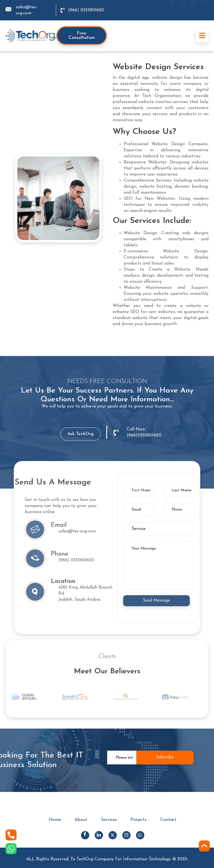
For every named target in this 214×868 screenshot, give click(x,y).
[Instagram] (126, 835)
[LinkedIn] (193, 10)
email (59, 531)
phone (60, 560)
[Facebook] (173, 10)
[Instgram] (203, 10)
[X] (183, 10)
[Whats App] (140, 835)
